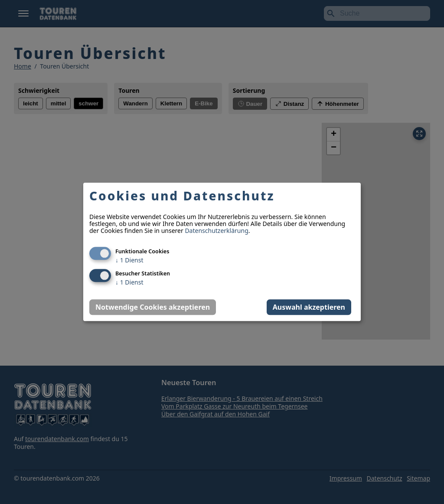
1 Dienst (129, 260)
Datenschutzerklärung (216, 231)
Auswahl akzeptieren (309, 308)
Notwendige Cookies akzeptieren (153, 308)
